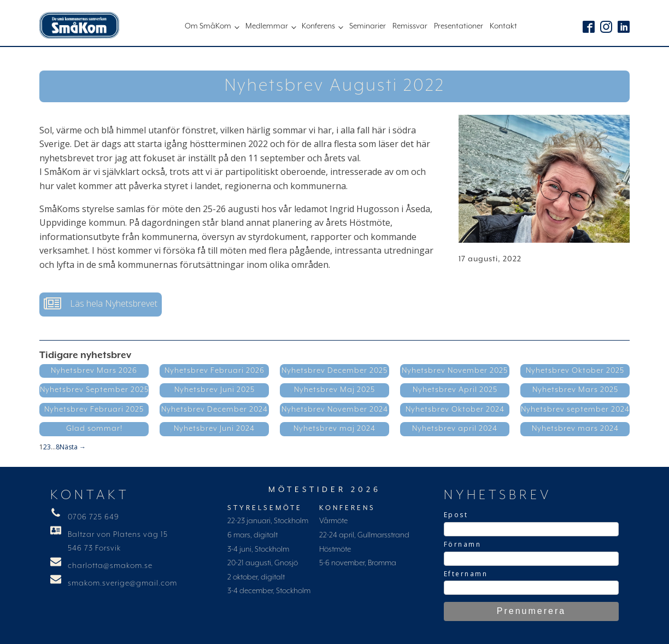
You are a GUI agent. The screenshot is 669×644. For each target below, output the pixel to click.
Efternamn (466, 574)
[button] (101, 305)
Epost (456, 515)
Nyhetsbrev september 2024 (575, 409)
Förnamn (463, 544)
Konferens (318, 26)
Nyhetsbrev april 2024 (455, 429)
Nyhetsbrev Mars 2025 (575, 390)
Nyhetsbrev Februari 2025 (94, 409)
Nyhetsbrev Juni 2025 (215, 390)
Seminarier (368, 26)
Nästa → (73, 447)
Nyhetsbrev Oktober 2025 (575, 371)
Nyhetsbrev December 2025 (334, 371)
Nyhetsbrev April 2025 (455, 390)
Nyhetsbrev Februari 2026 (215, 371)
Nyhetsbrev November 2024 (335, 409)
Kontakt (503, 26)
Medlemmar (267, 26)
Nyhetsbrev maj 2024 (334, 429)
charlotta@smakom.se (110, 566)
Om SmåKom (208, 26)
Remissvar (410, 26)
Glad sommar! (94, 429)
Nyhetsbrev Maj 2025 (334, 390)
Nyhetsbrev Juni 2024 (214, 429)
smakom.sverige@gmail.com (122, 583)
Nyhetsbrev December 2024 (215, 409)
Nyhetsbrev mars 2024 (575, 429)
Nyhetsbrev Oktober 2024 (455, 409)
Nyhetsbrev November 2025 (455, 371)
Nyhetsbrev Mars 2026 (94, 371)
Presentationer (459, 26)
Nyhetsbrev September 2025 (94, 390)
